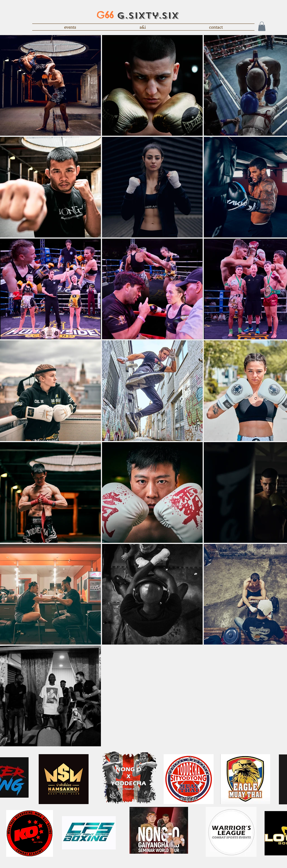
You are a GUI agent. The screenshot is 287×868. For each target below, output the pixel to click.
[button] (262, 26)
